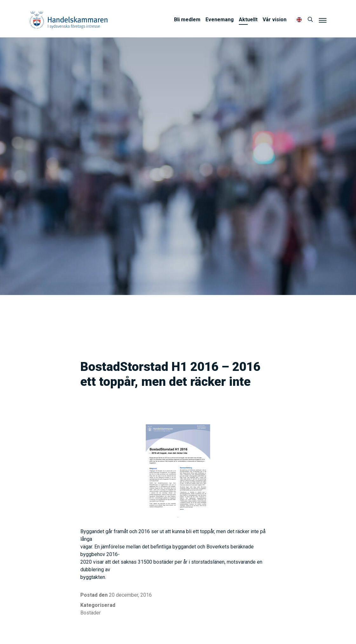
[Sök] (310, 20)
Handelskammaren (69, 20)
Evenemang (220, 20)
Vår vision (275, 20)
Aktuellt (248, 20)
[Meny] (323, 20)
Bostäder (91, 613)
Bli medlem (187, 20)
